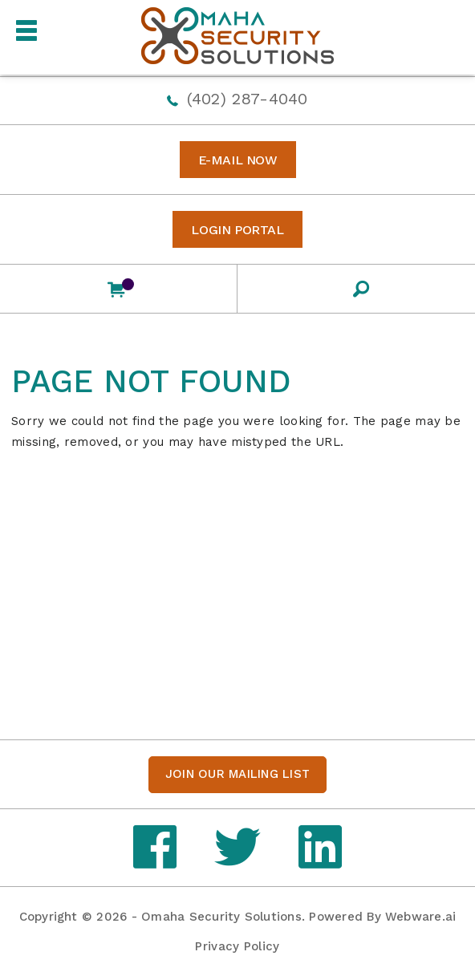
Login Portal (237, 230)
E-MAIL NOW (238, 160)
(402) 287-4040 (248, 99)
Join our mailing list (237, 774)
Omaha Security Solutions (221, 917)
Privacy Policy (237, 946)
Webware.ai (420, 917)
